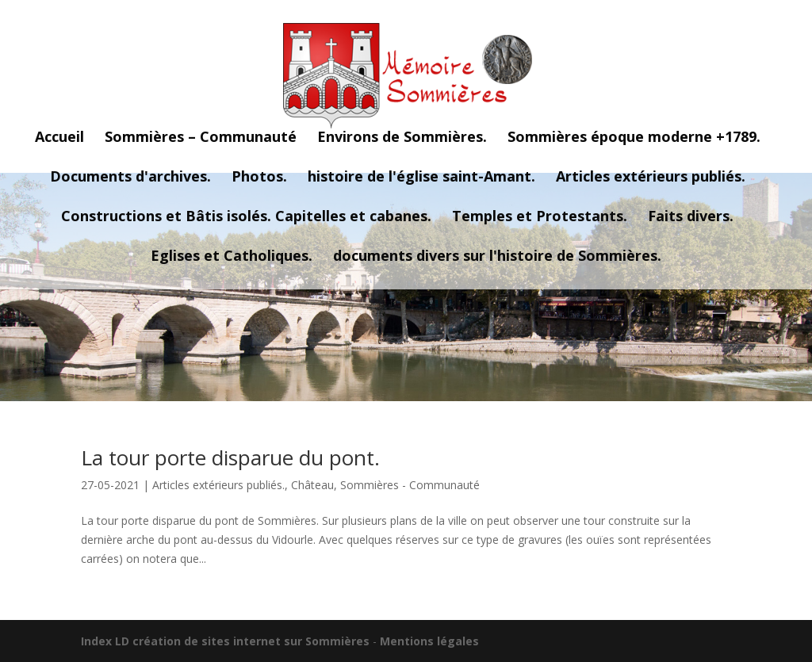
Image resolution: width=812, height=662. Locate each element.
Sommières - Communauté (410, 485)
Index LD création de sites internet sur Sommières (225, 641)
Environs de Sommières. (402, 138)
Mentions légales (429, 641)
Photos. (259, 178)
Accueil (59, 138)
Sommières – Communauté (201, 138)
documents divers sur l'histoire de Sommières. (497, 257)
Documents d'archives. (130, 178)
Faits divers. (691, 218)
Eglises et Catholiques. (232, 257)
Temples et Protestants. (540, 218)
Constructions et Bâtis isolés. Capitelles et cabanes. (246, 218)
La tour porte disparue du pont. (230, 457)
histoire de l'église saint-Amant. (421, 178)
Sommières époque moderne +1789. (634, 138)
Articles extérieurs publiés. (651, 178)
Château (312, 485)
